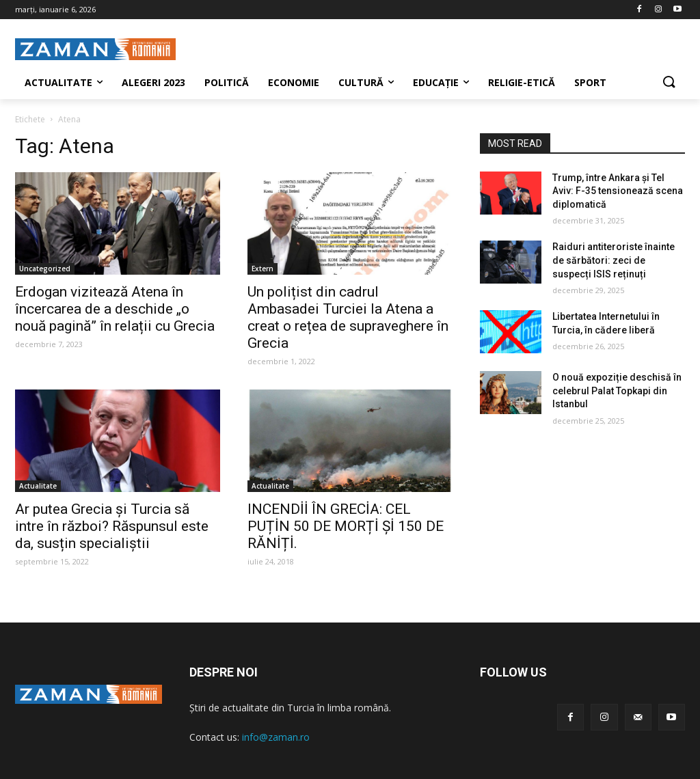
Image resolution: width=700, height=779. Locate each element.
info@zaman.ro (276, 737)
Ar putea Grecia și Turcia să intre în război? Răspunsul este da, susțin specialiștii (112, 526)
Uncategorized (45, 269)
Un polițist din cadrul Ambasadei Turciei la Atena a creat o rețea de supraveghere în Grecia (348, 317)
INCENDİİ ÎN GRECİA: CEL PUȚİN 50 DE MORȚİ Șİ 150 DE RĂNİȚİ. (346, 526)
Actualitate (38, 486)
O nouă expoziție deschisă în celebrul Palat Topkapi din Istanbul (617, 391)
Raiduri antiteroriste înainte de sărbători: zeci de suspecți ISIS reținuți (614, 260)
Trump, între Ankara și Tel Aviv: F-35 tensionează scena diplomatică (618, 191)
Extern (262, 269)
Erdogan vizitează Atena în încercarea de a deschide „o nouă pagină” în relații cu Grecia (115, 309)
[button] (669, 83)
